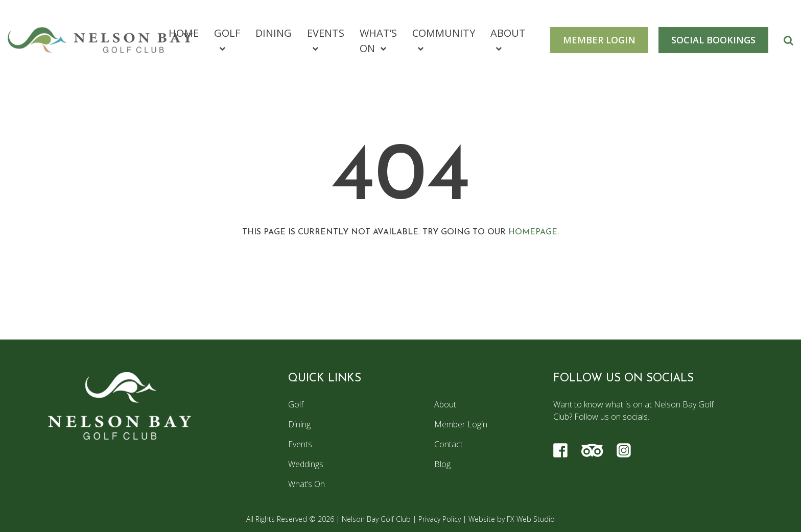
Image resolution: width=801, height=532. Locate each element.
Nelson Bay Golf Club (376, 519)
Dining (274, 33)
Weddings (306, 464)
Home (184, 33)
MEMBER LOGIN (599, 40)
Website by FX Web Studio (512, 519)
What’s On (378, 41)
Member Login (461, 424)
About (508, 33)
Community (444, 33)
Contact (449, 444)
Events (326, 33)
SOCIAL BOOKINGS (713, 40)
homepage (533, 232)
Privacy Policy (440, 519)
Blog (442, 464)
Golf (227, 33)
